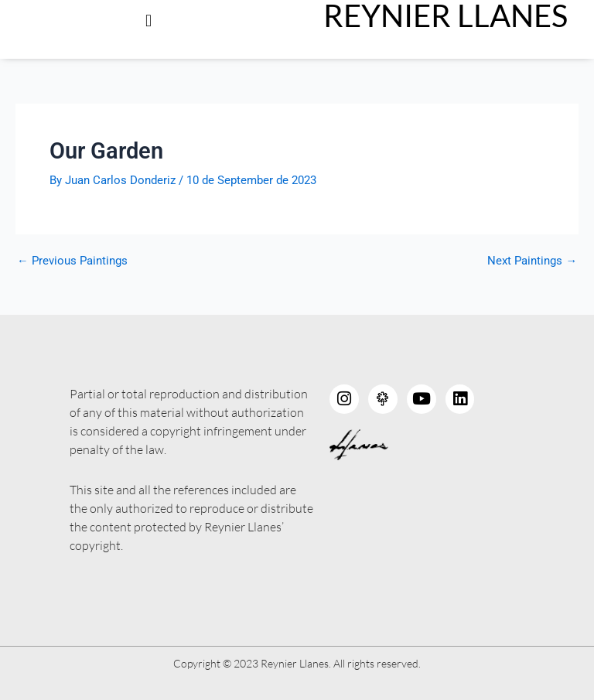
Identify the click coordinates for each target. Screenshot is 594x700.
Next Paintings (532, 261)
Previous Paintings (72, 261)
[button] (148, 20)
